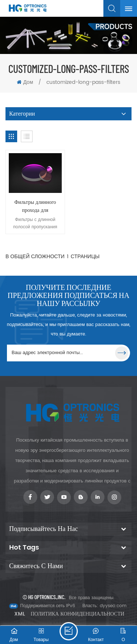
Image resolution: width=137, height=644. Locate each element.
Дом (25, 82)
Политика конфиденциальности (77, 614)
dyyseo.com (113, 606)
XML (20, 614)
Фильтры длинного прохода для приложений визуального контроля (35, 206)
